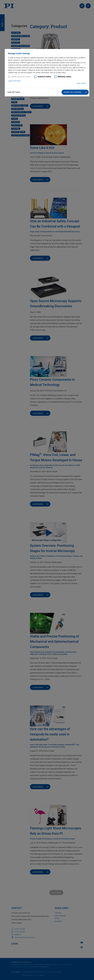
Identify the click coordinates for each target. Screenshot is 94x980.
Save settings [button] (14, 92)
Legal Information (14, 81)
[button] (75, 92)
